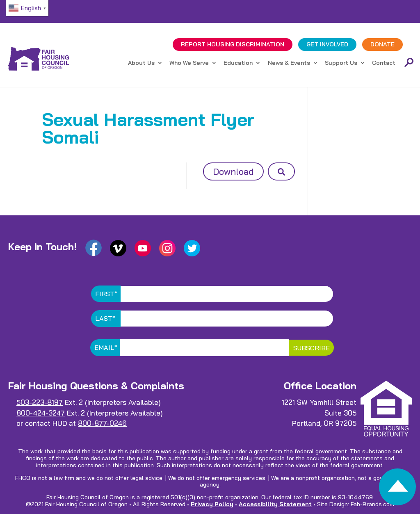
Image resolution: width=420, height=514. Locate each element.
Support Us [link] (341, 63)
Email (106, 347)
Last (105, 318)
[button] (281, 171)
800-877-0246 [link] (102, 423)
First (106, 294)
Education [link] (238, 63)
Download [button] (233, 171)
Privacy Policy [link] (212, 504)
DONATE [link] (382, 44)
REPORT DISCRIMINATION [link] (233, 44)
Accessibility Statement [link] (275, 504)
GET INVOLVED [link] (327, 44)
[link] (397, 489)
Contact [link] (384, 63)
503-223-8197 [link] (40, 402)
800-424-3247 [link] (41, 413)
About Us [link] (141, 63)
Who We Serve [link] (189, 63)
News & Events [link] (289, 63)
